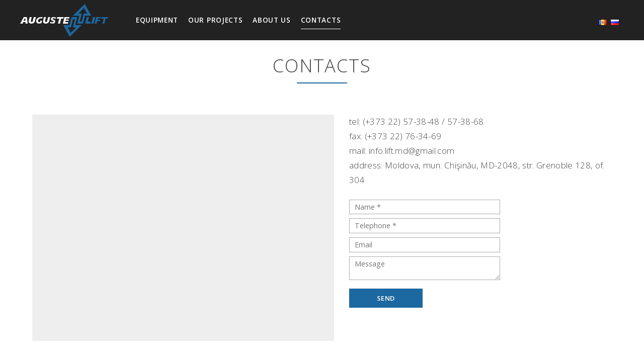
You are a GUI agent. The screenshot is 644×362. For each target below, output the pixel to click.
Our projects (215, 20)
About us (271, 20)
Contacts (321, 20)
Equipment (157, 20)
